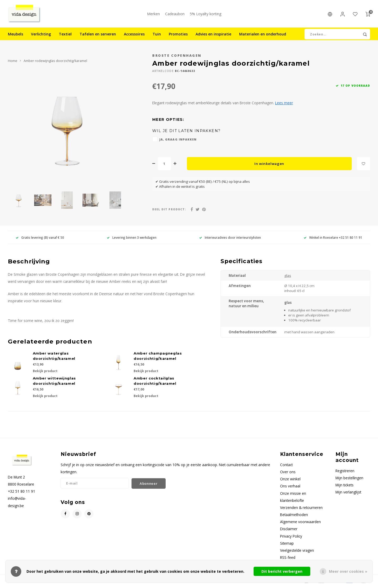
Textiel (65, 35)
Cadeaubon (175, 14)
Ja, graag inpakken (178, 141)
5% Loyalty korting (206, 14)
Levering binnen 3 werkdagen (132, 238)
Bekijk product (45, 372)
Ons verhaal (290, 487)
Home (13, 62)
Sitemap (287, 544)
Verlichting (41, 35)
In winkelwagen (269, 165)
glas (288, 277)
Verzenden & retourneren (301, 509)
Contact (286, 466)
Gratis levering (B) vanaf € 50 (40, 238)
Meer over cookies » (348, 571)
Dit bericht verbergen (282, 571)
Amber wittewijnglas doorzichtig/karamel (54, 382)
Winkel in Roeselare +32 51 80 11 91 (333, 238)
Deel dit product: (169, 211)
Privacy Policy (291, 537)
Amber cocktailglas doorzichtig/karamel (155, 382)
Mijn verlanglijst (348, 493)
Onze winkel (290, 480)
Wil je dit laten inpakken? (186, 132)
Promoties (178, 35)
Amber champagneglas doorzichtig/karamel (158, 357)
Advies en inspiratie (213, 35)
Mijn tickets (345, 486)
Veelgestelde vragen (297, 552)
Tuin (157, 35)
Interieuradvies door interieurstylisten (230, 238)
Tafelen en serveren (98, 35)
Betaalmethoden (294, 516)
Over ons (288, 473)
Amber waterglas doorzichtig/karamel (54, 357)
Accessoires (134, 35)
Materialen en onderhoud (263, 35)
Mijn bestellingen (349, 479)
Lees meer (284, 104)
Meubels (15, 35)
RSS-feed (288, 559)
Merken (153, 14)
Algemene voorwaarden (300, 523)
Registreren (345, 472)
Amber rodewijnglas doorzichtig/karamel (55, 62)
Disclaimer (289, 530)
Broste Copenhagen (177, 57)
